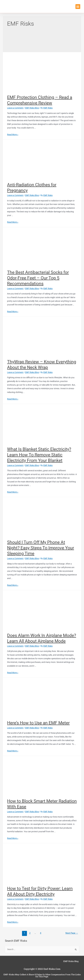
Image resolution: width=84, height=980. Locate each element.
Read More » (13, 135)
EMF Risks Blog (32, 108)
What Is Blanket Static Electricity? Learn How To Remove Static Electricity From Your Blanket (39, 455)
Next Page (72, 933)
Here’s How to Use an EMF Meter (38, 723)
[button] (78, 7)
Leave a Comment (15, 108)
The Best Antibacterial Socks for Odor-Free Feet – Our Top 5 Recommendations (38, 278)
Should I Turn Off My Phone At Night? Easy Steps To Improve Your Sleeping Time (41, 548)
